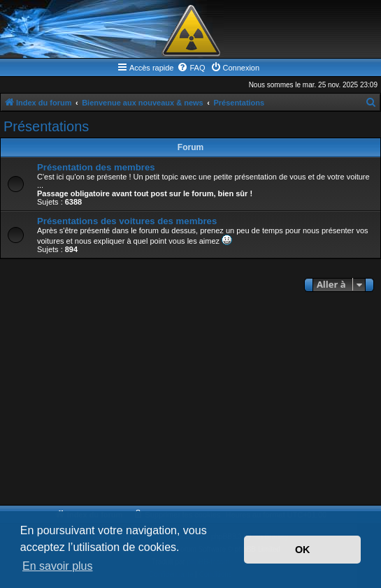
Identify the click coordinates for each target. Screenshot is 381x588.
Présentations (46, 126)
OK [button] (303, 550)
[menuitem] (191, 68)
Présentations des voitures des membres (127, 221)
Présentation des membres (96, 167)
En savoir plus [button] (58, 566)
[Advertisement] (190, 400)
